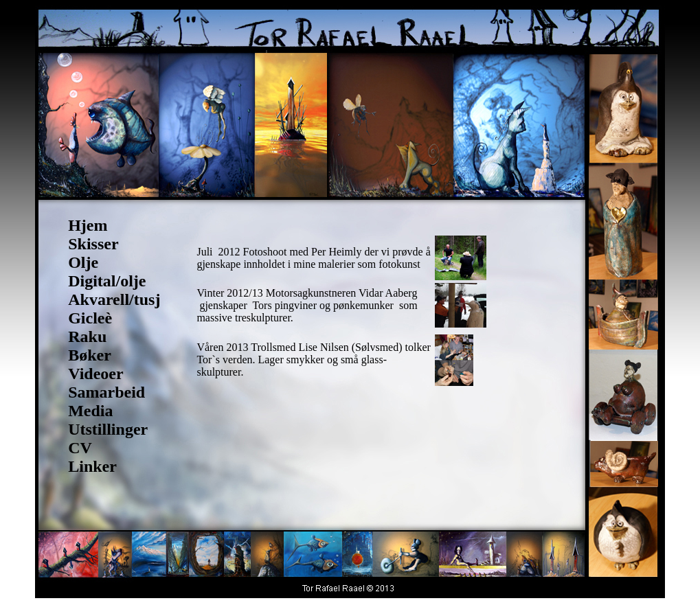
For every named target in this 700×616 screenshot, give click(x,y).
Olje (83, 262)
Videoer (95, 374)
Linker (92, 466)
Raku (87, 336)
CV (80, 448)
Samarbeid (106, 392)
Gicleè (90, 318)
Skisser (93, 244)
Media (90, 411)
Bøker (90, 355)
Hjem (88, 225)
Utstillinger (108, 429)
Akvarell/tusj (114, 299)
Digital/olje (107, 281)
